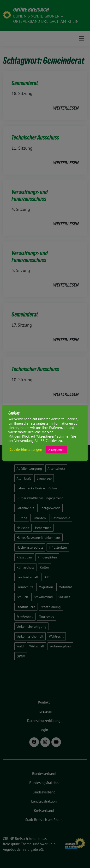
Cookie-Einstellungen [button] (26, 450)
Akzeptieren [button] (56, 450)
